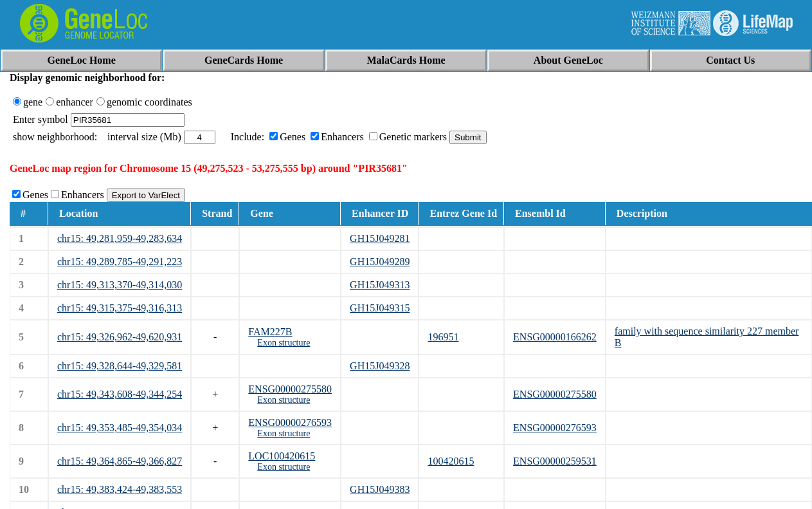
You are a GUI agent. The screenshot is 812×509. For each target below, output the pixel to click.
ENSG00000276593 (290, 422)
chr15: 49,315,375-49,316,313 (120, 308)
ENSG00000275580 (290, 389)
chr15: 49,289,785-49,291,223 (120, 262)
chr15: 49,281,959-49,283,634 (120, 238)
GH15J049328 (380, 366)
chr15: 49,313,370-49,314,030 (120, 285)
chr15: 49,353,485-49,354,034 (120, 428)
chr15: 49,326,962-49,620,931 (120, 337)
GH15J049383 (380, 489)
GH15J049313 (380, 285)
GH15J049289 (380, 262)
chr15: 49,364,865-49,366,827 (120, 461)
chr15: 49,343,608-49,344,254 (120, 394)
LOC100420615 (282, 456)
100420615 (451, 461)
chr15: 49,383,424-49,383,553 (120, 489)
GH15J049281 (380, 238)
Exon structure (284, 343)
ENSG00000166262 (555, 337)
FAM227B (270, 332)
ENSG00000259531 (555, 461)
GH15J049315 (380, 308)
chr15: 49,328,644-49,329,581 (120, 366)
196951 (443, 337)
